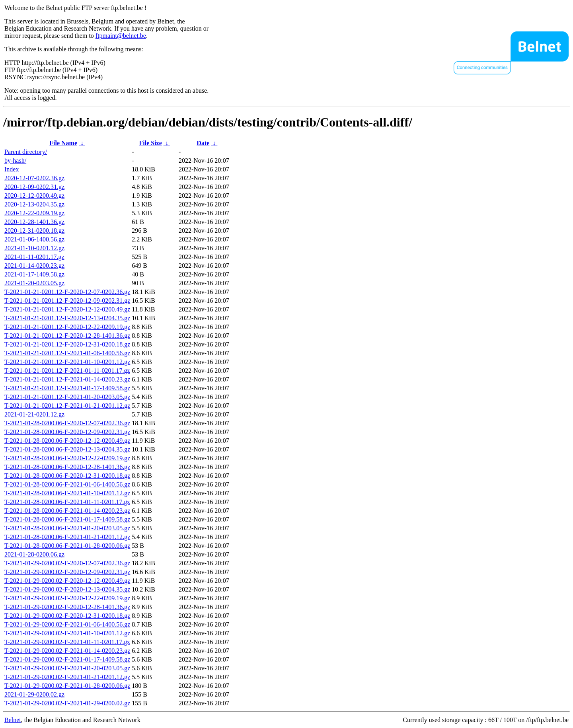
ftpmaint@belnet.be (121, 36)
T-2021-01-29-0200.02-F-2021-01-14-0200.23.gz (67, 651)
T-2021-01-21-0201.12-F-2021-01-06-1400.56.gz (67, 353)
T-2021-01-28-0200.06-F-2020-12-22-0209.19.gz (67, 458)
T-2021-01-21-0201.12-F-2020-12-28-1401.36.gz (67, 336)
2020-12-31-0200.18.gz (34, 231)
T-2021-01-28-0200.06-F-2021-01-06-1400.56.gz (67, 484)
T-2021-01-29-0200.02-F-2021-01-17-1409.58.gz (67, 659)
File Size (150, 143)
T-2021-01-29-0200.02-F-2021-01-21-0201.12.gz (67, 677)
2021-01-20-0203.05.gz (34, 283)
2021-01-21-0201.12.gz (34, 414)
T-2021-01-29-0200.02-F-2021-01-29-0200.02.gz (67, 703)
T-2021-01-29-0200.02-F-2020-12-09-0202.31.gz (67, 572)
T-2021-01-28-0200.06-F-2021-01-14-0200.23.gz (67, 511)
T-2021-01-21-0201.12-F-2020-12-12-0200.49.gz (67, 309)
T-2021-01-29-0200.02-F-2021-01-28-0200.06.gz (67, 686)
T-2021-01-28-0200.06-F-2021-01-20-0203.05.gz (67, 528)
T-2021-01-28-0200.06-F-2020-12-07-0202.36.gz (67, 423)
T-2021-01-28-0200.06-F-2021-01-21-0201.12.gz (67, 537)
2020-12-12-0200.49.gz (34, 196)
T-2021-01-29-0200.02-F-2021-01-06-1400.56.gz (67, 624)
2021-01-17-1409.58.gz (34, 274)
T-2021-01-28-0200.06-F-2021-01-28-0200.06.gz (67, 546)
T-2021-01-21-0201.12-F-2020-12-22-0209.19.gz (67, 327)
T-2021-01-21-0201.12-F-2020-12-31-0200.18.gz (67, 344)
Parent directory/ (26, 152)
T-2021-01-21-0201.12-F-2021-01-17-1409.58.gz (67, 388)
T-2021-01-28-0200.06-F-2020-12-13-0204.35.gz (67, 449)
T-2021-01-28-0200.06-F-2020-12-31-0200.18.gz (67, 476)
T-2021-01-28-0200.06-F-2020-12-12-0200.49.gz (67, 441)
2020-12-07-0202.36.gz (34, 178)
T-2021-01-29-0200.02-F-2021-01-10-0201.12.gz (67, 633)
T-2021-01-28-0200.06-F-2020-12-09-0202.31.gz (67, 432)
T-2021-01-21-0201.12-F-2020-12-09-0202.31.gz (67, 301)
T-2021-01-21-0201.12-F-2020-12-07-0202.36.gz (67, 292)
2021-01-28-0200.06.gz (34, 554)
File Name (63, 143)
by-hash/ (15, 161)
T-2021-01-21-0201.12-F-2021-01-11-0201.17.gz (67, 371)
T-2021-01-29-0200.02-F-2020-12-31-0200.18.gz (67, 616)
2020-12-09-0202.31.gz (34, 187)
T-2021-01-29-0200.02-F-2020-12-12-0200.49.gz (67, 581)
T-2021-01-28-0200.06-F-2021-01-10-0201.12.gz (67, 493)
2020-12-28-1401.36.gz (34, 222)
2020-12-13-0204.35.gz (34, 204)
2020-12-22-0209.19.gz (34, 213)
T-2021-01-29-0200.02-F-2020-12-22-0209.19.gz (67, 598)
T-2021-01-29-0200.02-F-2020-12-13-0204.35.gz (67, 589)
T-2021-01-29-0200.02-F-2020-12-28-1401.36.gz (67, 607)
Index (12, 169)
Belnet (13, 720)
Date (203, 143)
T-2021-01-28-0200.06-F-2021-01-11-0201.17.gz (67, 502)
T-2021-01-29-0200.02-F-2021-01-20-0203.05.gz (67, 668)
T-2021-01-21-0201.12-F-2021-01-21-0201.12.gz (67, 406)
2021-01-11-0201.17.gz (34, 257)
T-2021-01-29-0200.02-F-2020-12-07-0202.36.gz (67, 563)
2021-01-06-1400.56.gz (34, 239)
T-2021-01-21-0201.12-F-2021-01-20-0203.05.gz (67, 397)
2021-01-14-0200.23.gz (34, 266)
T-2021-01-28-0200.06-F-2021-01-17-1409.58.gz (67, 519)
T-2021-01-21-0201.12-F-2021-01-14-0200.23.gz (67, 379)
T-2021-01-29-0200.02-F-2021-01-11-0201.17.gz (67, 642)
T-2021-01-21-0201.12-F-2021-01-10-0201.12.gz (67, 362)
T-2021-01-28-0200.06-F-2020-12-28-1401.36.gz (67, 467)
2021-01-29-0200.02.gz (34, 694)
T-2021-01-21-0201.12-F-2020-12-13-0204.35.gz (67, 318)
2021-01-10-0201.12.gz (34, 248)
